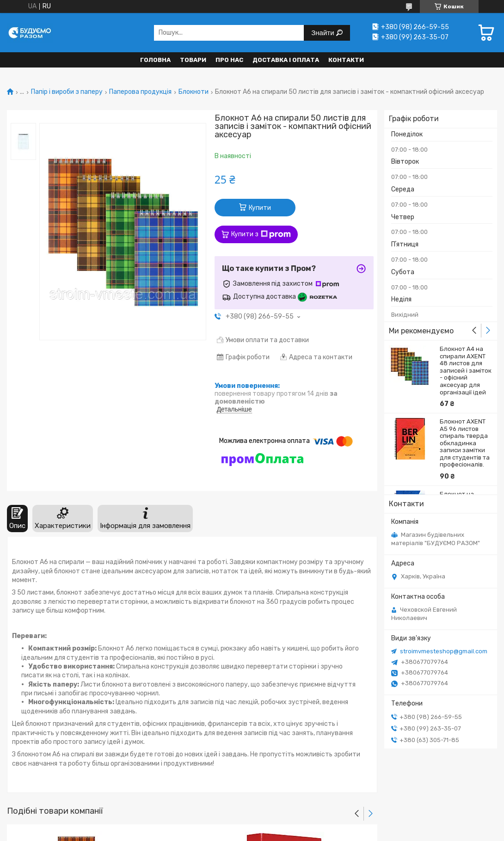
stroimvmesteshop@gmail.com (444, 651)
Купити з (261, 234)
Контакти (346, 60)
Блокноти (194, 92)
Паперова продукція (140, 92)
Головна (155, 60)
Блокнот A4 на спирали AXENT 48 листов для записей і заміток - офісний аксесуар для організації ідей (466, 371)
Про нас (229, 60)
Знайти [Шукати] (323, 33)
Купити (260, 208)
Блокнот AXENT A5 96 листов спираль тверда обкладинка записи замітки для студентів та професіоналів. (465, 443)
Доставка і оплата (286, 60)
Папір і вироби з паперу (67, 92)
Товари (193, 60)
